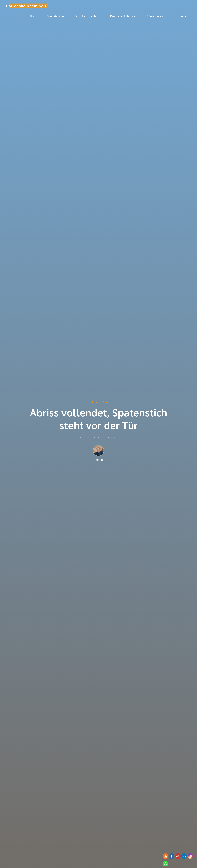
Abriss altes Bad (98, 402)
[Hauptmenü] (188, 7)
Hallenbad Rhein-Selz (28, 6)
